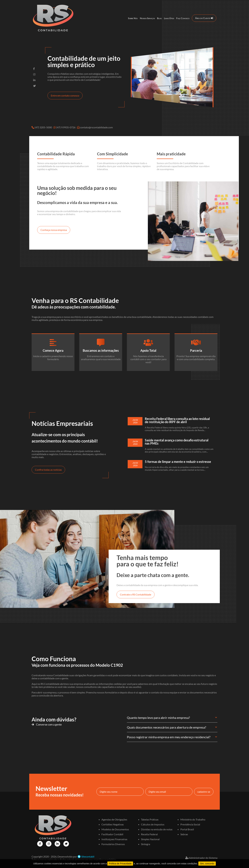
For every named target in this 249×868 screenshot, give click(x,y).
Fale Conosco (183, 18)
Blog (159, 18)
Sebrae (184, 834)
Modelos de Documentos (115, 829)
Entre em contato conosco (65, 95)
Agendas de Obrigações (114, 819)
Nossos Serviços (147, 18)
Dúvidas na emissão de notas (157, 829)
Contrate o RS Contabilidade (136, 594)
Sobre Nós (133, 18)
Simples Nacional (150, 839)
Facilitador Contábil (112, 834)
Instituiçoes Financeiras (114, 839)
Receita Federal (149, 834)
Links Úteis (169, 18)
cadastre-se (204, 792)
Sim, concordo (207, 864)
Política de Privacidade (120, 864)
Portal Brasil (187, 829)
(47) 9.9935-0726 (66, 127)
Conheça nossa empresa (54, 230)
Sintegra (146, 844)
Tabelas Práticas (150, 819)
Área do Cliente (204, 18)
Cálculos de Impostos (153, 824)
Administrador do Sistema (201, 858)
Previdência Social (190, 824)
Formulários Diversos (113, 844)
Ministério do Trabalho (193, 819)
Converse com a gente (47, 724)
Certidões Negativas (113, 824)
